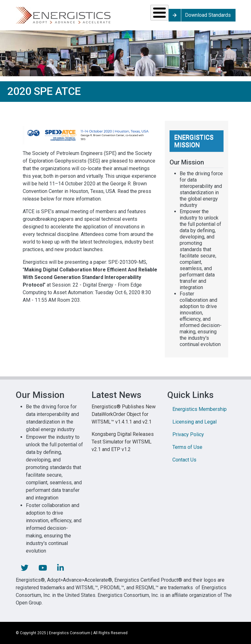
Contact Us (184, 460)
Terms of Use (187, 447)
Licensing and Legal (194, 422)
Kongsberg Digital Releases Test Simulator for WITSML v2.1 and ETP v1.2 (123, 442)
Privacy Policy (188, 434)
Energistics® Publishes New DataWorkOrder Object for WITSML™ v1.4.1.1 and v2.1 (124, 414)
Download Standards (208, 15)
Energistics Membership (200, 409)
